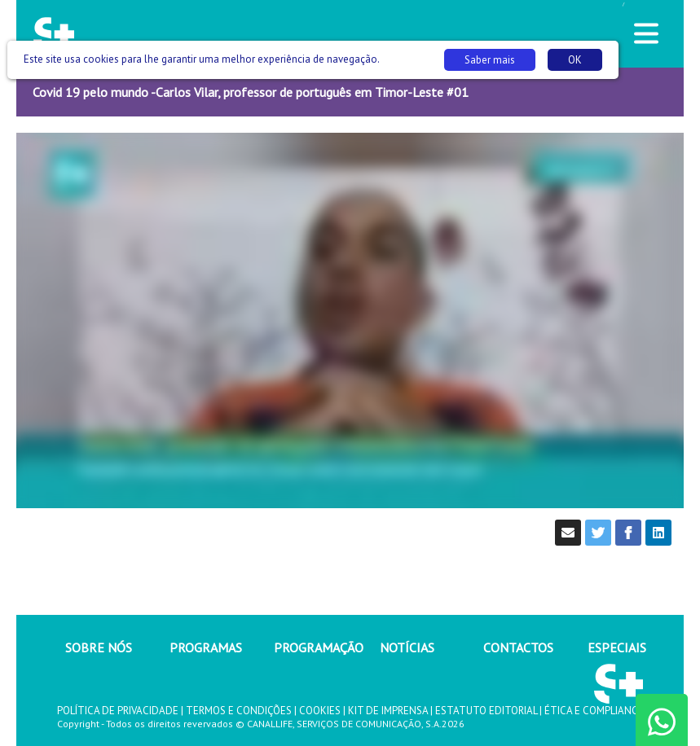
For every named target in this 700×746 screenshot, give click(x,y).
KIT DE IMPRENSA (388, 711)
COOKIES (320, 711)
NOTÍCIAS (407, 647)
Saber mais (490, 60)
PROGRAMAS (206, 647)
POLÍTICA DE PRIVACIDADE (118, 711)
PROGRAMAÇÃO (319, 647)
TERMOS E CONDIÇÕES (239, 711)
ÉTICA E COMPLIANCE (594, 711)
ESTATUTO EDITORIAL (486, 711)
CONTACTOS (518, 647)
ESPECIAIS (617, 647)
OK (575, 60)
